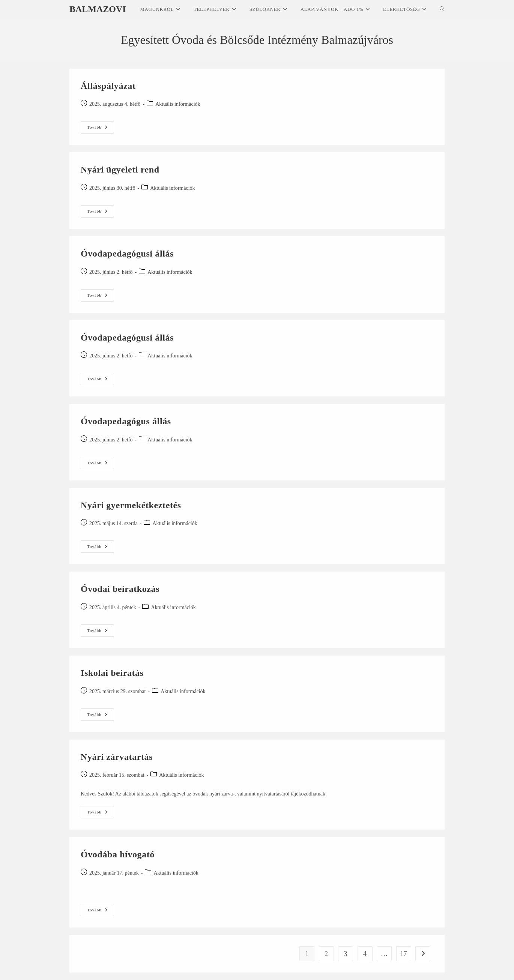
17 (404, 954)
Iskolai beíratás (112, 673)
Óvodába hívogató (118, 854)
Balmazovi (98, 9)
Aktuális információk (178, 104)
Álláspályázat (108, 86)
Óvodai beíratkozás (120, 589)
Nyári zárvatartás (117, 757)
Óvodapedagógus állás (126, 421)
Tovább (101, 127)
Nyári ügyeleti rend (120, 170)
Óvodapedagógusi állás (127, 254)
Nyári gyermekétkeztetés (131, 505)
